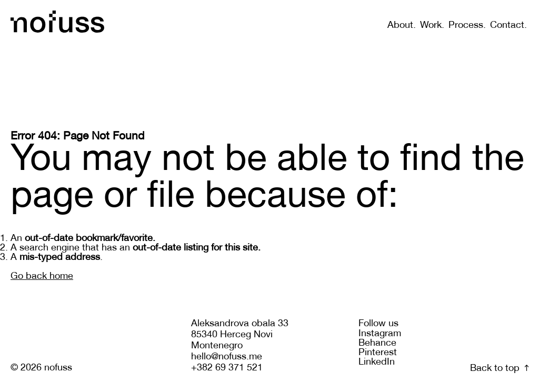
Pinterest (378, 353)
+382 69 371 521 (227, 368)
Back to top (499, 369)
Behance (377, 343)
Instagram (380, 334)
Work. (432, 26)
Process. (467, 26)
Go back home (42, 277)
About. (402, 26)
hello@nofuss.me (227, 357)
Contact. (508, 26)
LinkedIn (377, 362)
